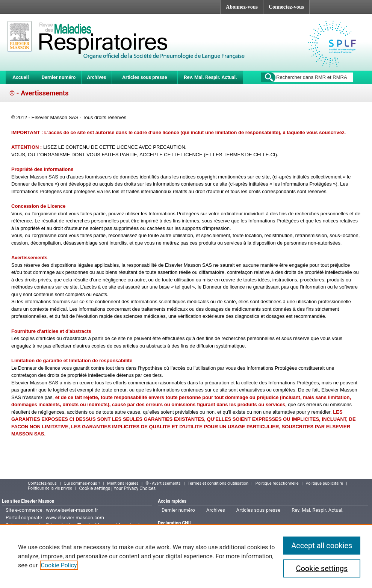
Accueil (20, 77)
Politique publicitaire (324, 483)
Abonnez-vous (242, 7)
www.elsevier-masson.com (75, 518)
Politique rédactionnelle (277, 483)
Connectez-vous (286, 7)
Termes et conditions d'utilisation (218, 483)
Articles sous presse (144, 77)
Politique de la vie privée (50, 488)
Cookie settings (322, 568)
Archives (96, 77)
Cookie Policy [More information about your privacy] (59, 565)
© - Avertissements (163, 483)
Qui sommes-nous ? (82, 483)
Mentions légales (123, 483)
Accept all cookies (322, 546)
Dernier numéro (59, 77)
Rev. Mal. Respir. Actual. (210, 77)
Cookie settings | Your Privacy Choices (118, 488)
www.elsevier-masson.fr (72, 510)
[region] (186, 556)
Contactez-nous (42, 483)
